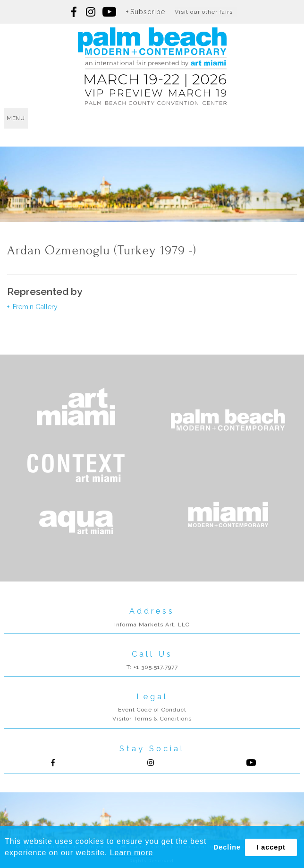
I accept (271, 847)
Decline (227, 847)
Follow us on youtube (109, 12)
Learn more (132, 853)
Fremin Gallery (34, 307)
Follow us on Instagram (91, 12)
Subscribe (148, 12)
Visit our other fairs (204, 12)
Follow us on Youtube (251, 763)
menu (16, 118)
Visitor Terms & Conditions (152, 719)
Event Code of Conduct (152, 710)
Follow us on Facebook (74, 12)
